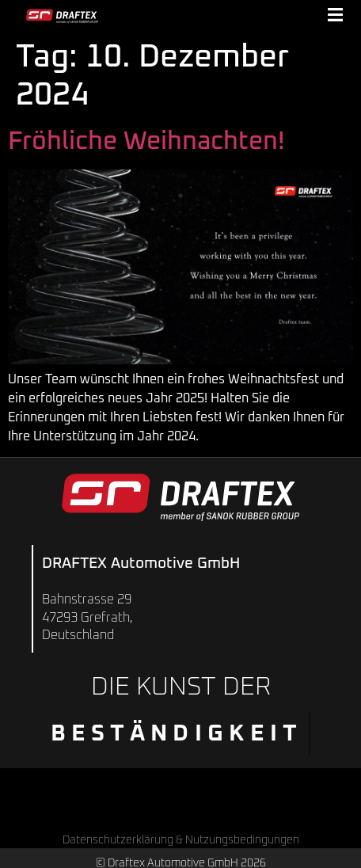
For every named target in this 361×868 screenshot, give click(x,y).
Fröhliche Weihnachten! (146, 142)
